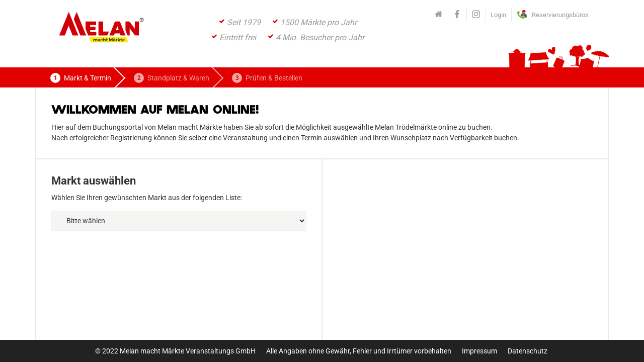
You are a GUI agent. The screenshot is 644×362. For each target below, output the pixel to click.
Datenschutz (528, 351)
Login (498, 15)
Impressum (479, 351)
